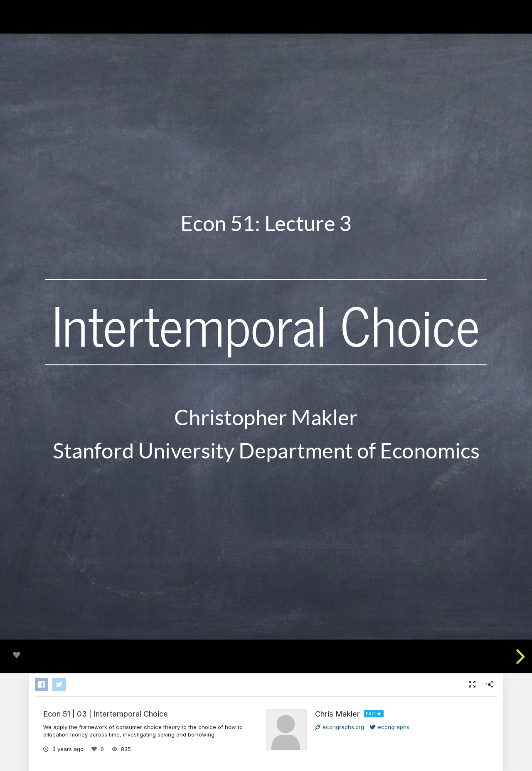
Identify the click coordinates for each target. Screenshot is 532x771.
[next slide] (519, 657)
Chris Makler (337, 714)
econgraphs (390, 727)
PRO (371, 714)
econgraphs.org (340, 727)
